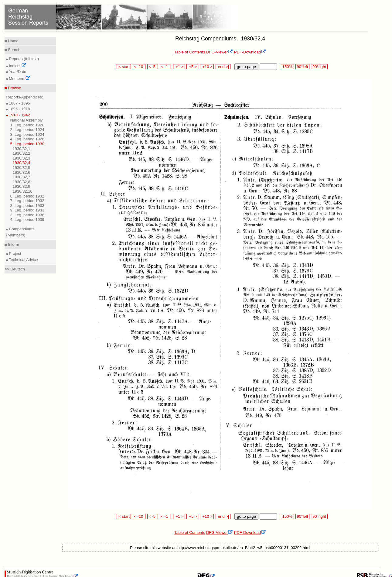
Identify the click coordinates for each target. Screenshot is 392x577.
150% (287, 67)
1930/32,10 (23, 191)
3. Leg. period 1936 (27, 215)
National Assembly (27, 120)
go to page (246, 67)
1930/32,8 (22, 182)
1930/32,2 (22, 153)
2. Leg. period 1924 (27, 130)
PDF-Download (250, 52)
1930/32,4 (22, 163)
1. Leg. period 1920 (27, 125)
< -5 (153, 67)
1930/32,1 (22, 149)
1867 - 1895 (19, 103)
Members (19, 79)
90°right (319, 67)
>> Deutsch (15, 269)
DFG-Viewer (220, 52)
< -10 (139, 67)
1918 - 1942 (19, 115)
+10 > (207, 67)
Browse (14, 88)
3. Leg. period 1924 (27, 134)
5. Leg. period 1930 (27, 144)
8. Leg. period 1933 (27, 206)
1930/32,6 (22, 172)
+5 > (192, 67)
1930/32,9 (22, 186)
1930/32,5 (22, 168)
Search (14, 50)
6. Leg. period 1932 (27, 196)
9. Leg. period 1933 (27, 210)
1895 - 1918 (19, 109)
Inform (13, 244)
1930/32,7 (22, 177)
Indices (17, 66)
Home (12, 41)
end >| (223, 67)
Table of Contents (190, 52)
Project (15, 254)
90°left (302, 67)
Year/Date (17, 72)
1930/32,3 (22, 158)
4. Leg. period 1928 (27, 139)
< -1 (165, 67)
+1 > (179, 67)
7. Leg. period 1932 (27, 201)
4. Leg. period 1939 (27, 220)
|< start (123, 67)
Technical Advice (23, 260)
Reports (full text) (24, 59)
